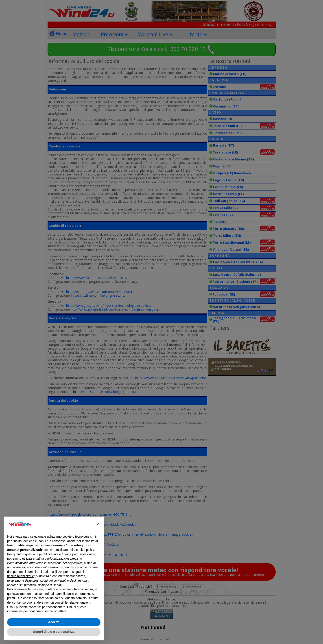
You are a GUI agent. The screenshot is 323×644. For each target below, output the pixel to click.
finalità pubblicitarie (21, 576)
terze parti (71, 554)
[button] (98, 524)
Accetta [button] (54, 622)
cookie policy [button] (85, 550)
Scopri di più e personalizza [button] (54, 632)
